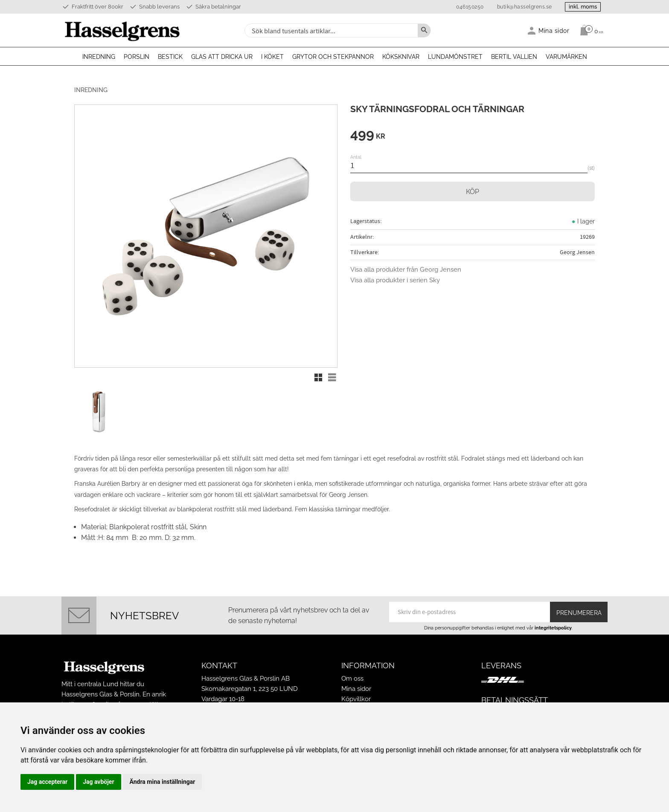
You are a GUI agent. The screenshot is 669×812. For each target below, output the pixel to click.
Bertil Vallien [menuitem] (514, 57)
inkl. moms (583, 7)
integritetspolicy (553, 628)
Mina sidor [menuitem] (554, 30)
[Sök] (424, 30)
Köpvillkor (356, 699)
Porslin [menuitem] (137, 57)
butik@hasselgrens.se (524, 7)
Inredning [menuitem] (99, 57)
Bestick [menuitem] (170, 57)
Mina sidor (356, 689)
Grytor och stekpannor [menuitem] (333, 57)
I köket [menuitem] (272, 57)
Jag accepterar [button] (47, 782)
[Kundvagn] (589, 30)
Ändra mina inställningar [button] (163, 782)
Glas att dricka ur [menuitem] (222, 57)
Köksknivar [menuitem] (401, 57)
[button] (318, 377)
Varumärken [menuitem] (566, 57)
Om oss (352, 679)
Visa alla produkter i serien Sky (395, 280)
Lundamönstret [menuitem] (455, 57)
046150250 (470, 7)
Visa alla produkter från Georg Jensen (406, 270)
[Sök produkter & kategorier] (330, 30)
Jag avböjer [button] (98, 782)
